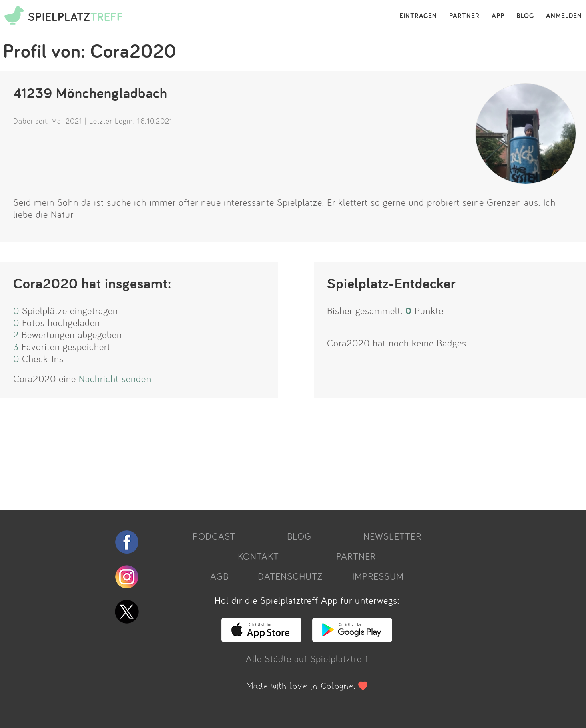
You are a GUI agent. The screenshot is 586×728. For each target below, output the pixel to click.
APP (498, 16)
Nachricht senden (115, 378)
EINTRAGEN (418, 16)
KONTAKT (258, 556)
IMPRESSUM (378, 576)
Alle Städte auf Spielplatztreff (307, 658)
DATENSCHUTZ (290, 576)
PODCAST (214, 536)
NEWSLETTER (392, 536)
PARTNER (464, 16)
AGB (219, 576)
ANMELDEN (564, 16)
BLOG (525, 16)
